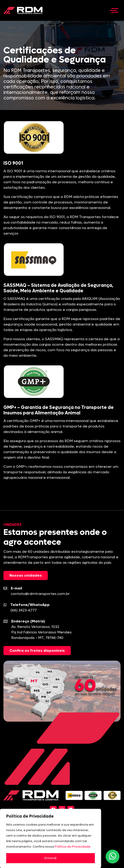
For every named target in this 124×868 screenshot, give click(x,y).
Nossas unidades (26, 575)
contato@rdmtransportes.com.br (40, 594)
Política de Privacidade (73, 847)
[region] (51, 838)
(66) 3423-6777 (24, 610)
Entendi (51, 858)
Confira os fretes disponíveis (37, 650)
